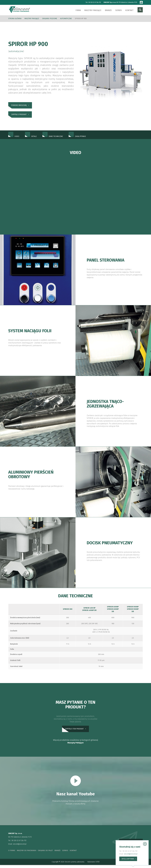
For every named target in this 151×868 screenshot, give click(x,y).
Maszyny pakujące (93, 10)
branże (58, 854)
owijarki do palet (45, 854)
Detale (31, 138)
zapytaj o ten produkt (74, 731)
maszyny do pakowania (27, 854)
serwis (65, 854)
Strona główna (15, 19)
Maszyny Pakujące (75, 746)
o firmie (12, 854)
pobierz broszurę (19, 106)
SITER (97, 865)
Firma (78, 10)
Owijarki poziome (50, 19)
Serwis (118, 10)
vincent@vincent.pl (20, 847)
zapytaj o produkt (19, 116)
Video (14, 138)
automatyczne (66, 19)
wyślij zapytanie (128, 859)
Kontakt (129, 10)
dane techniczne (53, 138)
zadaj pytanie (77, 138)
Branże (108, 10)
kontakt (73, 854)
